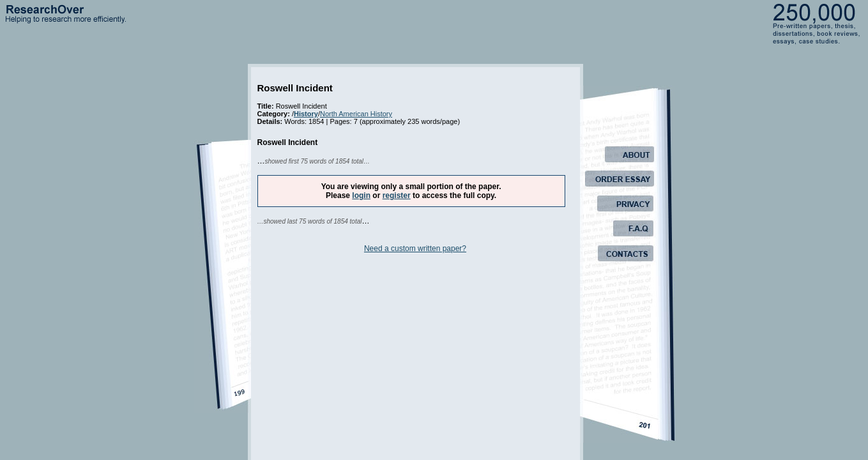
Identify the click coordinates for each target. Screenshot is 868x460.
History (306, 114)
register (397, 195)
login (361, 195)
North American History (356, 114)
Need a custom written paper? (415, 249)
